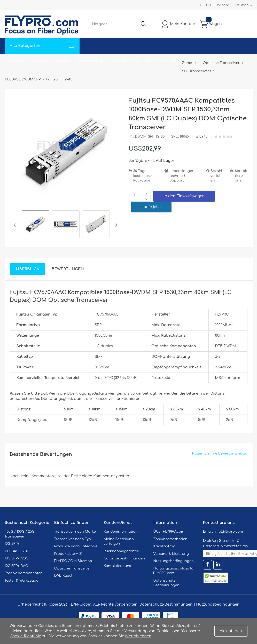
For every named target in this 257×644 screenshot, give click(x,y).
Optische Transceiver (73, 568)
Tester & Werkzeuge (21, 581)
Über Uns (155, 61)
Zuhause (16, 61)
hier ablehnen (138, 636)
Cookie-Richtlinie (26, 636)
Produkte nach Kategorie (76, 546)
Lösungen (40, 61)
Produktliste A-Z (68, 554)
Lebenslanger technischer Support (181, 176)
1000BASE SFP (16, 551)
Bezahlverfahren (217, 176)
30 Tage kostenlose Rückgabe (143, 176)
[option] (36, 225)
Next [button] (115, 225)
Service (63, 61)
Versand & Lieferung (171, 554)
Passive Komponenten (24, 573)
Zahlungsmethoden (170, 539)
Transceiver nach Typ (73, 539)
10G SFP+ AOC (17, 558)
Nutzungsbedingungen (174, 561)
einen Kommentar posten (106, 476)
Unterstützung (89, 61)
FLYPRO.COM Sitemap (73, 561)
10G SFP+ (12, 544)
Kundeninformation (121, 532)
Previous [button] (16, 225)
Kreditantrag (164, 546)
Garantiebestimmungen (124, 558)
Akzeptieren (231, 631)
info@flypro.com (229, 532)
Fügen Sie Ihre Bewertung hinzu (220, 453)
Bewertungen (68, 269)
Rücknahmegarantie (121, 551)
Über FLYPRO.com (169, 532)
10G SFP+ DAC (16, 566)
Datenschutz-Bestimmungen (166, 604)
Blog (175, 61)
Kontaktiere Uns (125, 61)
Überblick (28, 269)
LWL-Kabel (63, 576)
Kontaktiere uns (241, 176)
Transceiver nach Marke (75, 532)
